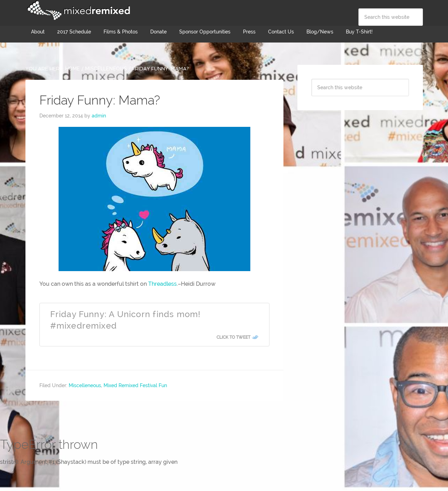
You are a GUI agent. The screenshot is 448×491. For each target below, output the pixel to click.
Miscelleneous (85, 385)
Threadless (162, 284)
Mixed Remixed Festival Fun (135, 385)
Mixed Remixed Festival (78, 10)
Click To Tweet (233, 337)
